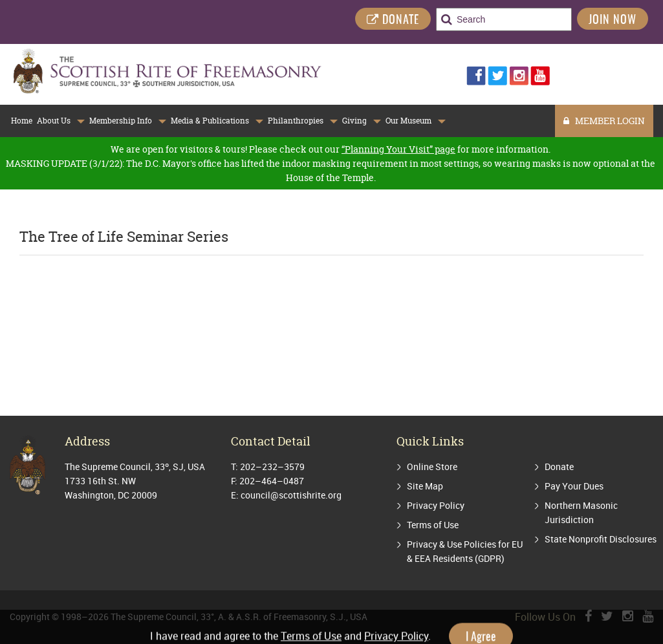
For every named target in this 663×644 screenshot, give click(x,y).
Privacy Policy (436, 505)
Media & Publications (210, 121)
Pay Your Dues (574, 486)
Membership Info (121, 121)
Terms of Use (433, 525)
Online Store (432, 467)
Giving (354, 121)
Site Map (425, 486)
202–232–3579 (272, 467)
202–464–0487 (272, 481)
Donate (559, 467)
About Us (54, 121)
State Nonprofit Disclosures (601, 539)
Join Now (613, 21)
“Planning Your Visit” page (398, 149)
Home (22, 121)
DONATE (393, 20)
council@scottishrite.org (291, 495)
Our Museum (408, 121)
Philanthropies (296, 121)
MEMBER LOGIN (604, 121)
